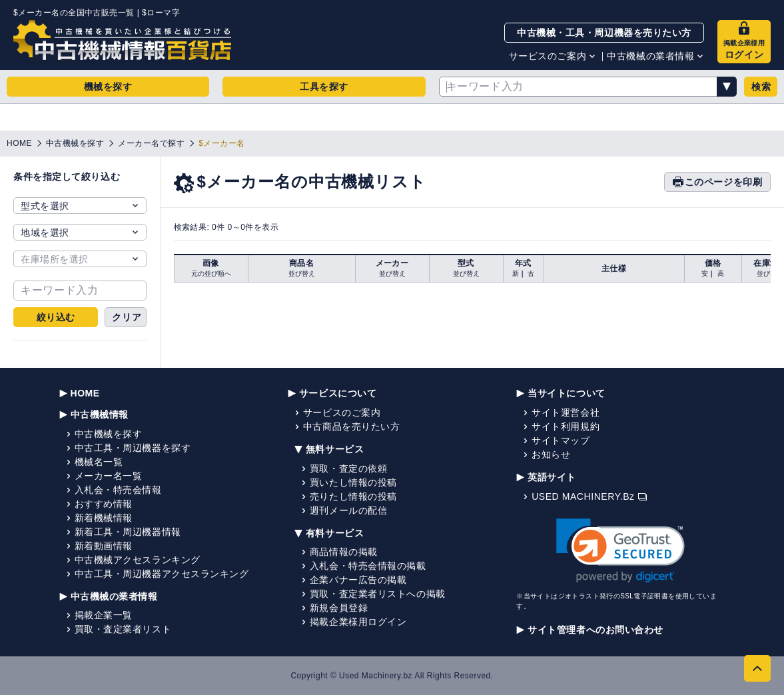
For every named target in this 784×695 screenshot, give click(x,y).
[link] (620, 551)
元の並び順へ (211, 274)
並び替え (302, 274)
